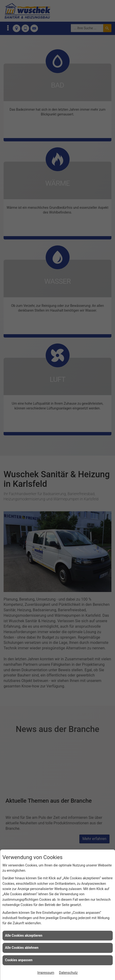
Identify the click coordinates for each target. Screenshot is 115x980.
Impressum (46, 973)
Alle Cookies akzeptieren (24, 935)
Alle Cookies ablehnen (22, 948)
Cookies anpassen (19, 960)
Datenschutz (68, 973)
